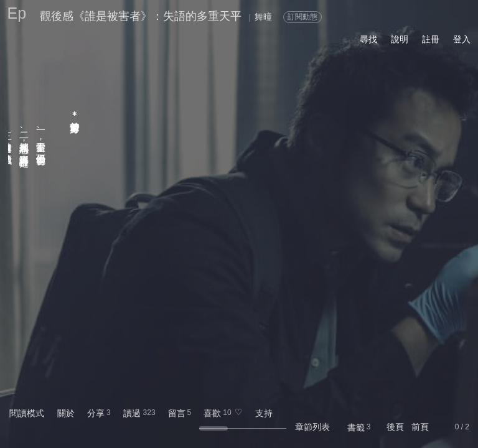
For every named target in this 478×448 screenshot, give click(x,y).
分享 (96, 413)
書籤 (356, 427)
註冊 (431, 39)
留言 (177, 413)
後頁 (395, 427)
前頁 (420, 427)
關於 (66, 413)
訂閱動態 (302, 17)
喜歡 (212, 413)
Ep (17, 13)
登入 (462, 39)
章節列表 (312, 427)
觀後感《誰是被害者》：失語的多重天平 (141, 16)
